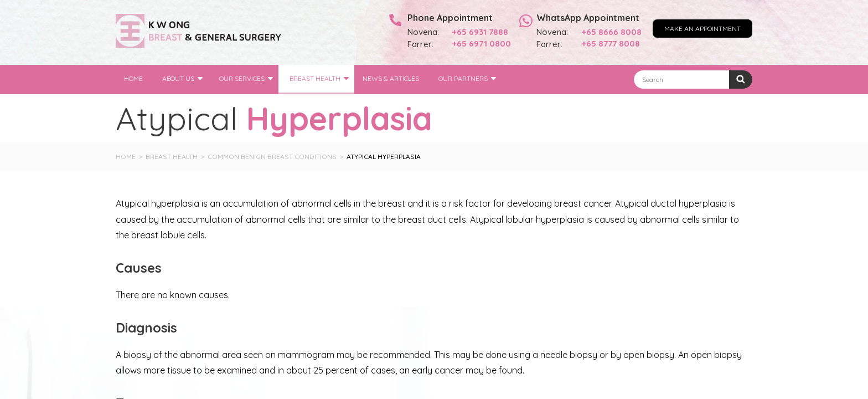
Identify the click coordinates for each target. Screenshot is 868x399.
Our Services (242, 78)
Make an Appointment (702, 29)
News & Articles (391, 78)
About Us (178, 78)
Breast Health (315, 78)
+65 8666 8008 (612, 32)
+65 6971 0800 (482, 44)
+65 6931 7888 (480, 32)
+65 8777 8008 (611, 44)
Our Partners (463, 78)
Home (133, 78)
